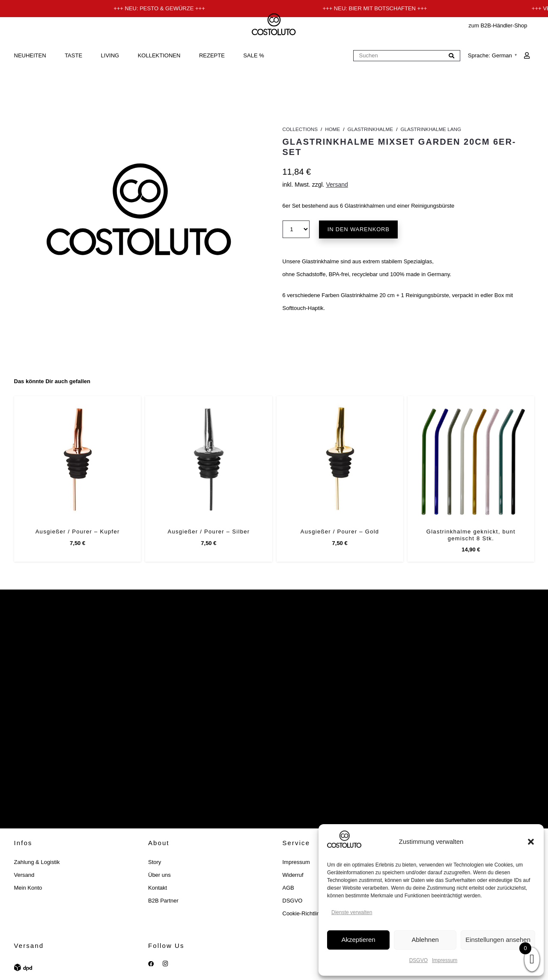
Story (155, 862)
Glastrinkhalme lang (431, 129)
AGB (288, 888)
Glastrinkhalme (371, 129)
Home (332, 129)
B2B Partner (163, 901)
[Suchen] (407, 56)
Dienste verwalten (352, 912)
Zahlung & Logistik (37, 862)
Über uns (159, 875)
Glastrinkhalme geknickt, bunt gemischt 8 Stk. (471, 535)
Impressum (445, 960)
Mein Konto (28, 888)
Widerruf (293, 875)
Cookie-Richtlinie (304, 913)
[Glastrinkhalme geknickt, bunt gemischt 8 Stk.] (471, 459)
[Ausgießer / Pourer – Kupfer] (77, 459)
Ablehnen (425, 940)
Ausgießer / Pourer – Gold (340, 532)
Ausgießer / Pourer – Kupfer (77, 532)
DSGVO (418, 960)
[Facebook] (151, 964)
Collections (300, 129)
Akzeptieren (358, 940)
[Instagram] (165, 964)
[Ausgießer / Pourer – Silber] (208, 459)
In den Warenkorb (359, 229)
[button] (531, 842)
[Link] (527, 55)
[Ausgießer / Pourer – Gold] (340, 459)
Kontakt (158, 888)
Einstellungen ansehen (498, 940)
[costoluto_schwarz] (274, 26)
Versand (337, 185)
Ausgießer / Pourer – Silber (208, 532)
